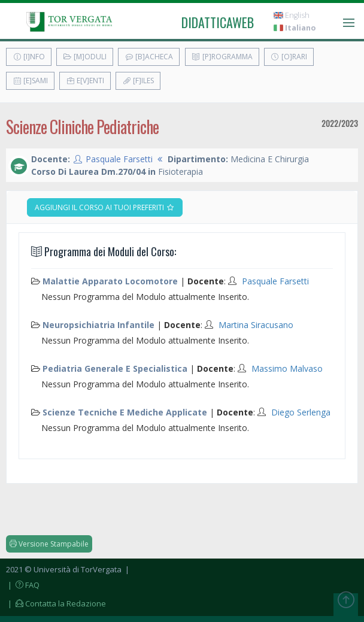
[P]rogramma (222, 57)
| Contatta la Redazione (56, 603)
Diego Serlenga (301, 412)
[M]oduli (85, 57)
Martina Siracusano (256, 325)
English (292, 15)
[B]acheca (149, 57)
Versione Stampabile (49, 544)
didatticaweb (218, 22)
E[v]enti (85, 81)
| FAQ (23, 585)
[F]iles (138, 81)
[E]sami (30, 81)
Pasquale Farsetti (119, 159)
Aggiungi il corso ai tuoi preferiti (105, 207)
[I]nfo (29, 57)
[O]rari (289, 57)
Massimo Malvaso (287, 368)
